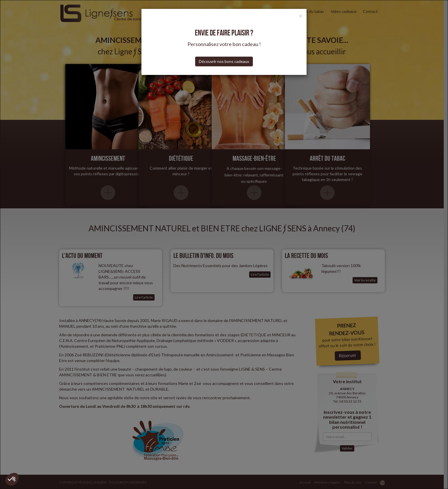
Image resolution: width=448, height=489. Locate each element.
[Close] (301, 16)
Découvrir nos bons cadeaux (224, 61)
